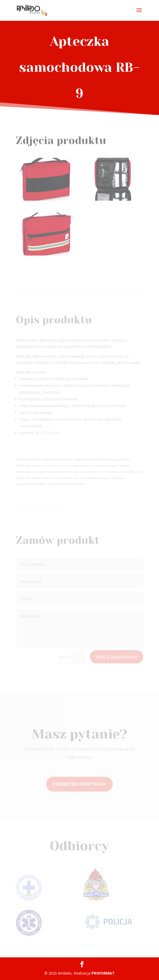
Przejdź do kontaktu (79, 784)
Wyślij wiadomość (117, 657)
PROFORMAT (103, 973)
